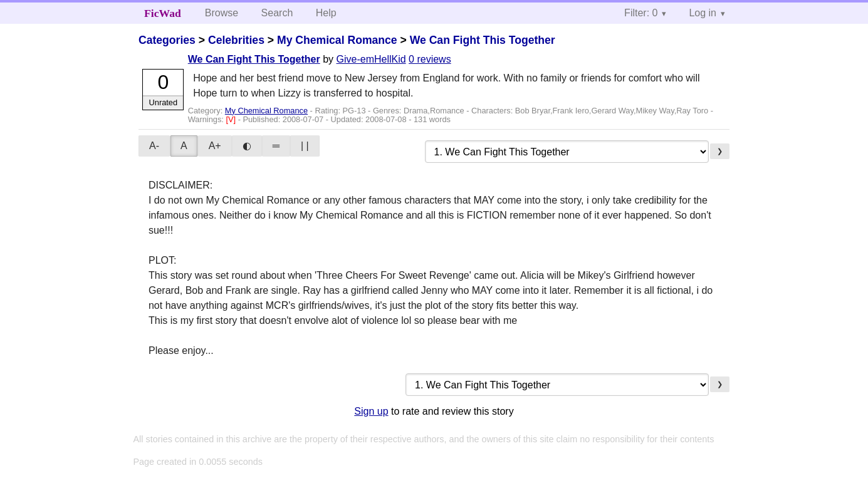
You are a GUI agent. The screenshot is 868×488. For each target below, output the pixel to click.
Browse (222, 13)
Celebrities (236, 40)
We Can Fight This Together (483, 40)
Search (277, 13)
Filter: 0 (641, 13)
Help (326, 13)
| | (305, 146)
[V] (232, 119)
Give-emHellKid (371, 59)
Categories (167, 40)
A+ (215, 146)
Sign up (371, 411)
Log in (703, 13)
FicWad (163, 13)
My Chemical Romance (337, 40)
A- (154, 146)
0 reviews (430, 59)
